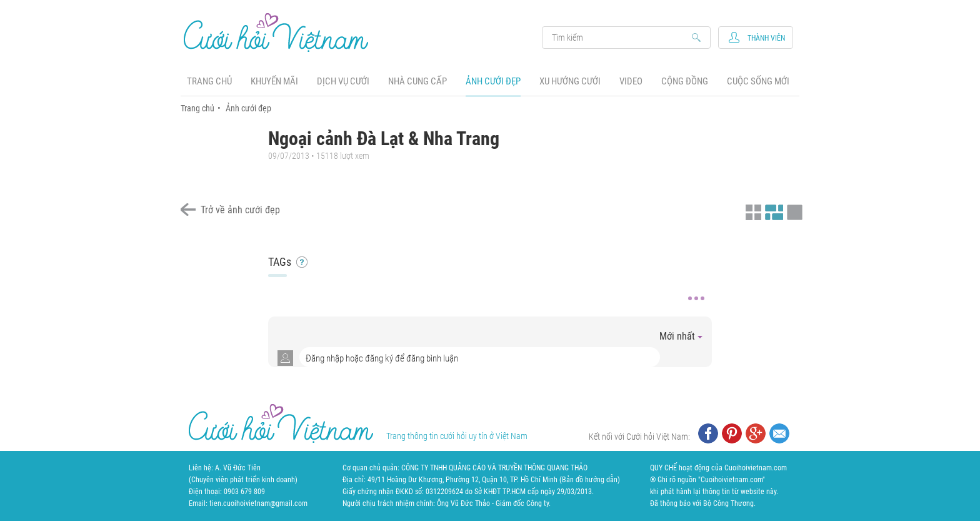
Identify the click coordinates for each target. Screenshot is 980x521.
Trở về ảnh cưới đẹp (240, 210)
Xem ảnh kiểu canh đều (772, 211)
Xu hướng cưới (570, 81)
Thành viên (766, 38)
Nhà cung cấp (417, 81)
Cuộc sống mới (758, 81)
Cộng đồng (685, 81)
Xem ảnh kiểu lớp (793, 211)
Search (620, 38)
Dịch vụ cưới (343, 81)
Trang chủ (209, 81)
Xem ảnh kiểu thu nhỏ (752, 211)
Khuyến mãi (274, 81)
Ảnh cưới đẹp (493, 81)
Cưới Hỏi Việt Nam (276, 32)
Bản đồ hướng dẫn (590, 480)
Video (631, 81)
